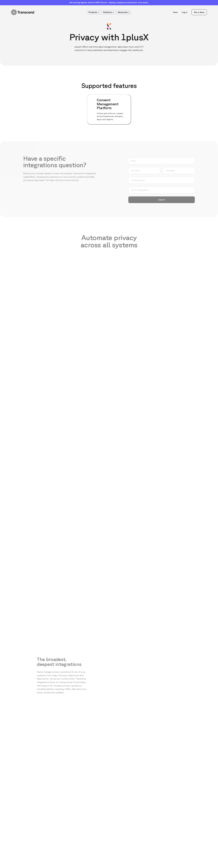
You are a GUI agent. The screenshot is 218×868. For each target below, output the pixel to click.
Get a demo (199, 12)
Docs (175, 12)
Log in (185, 12)
